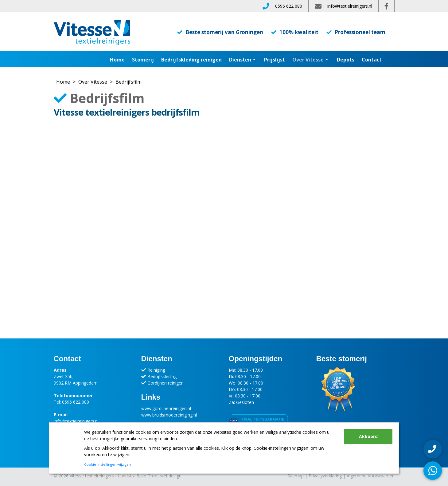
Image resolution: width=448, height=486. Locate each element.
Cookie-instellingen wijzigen (107, 464)
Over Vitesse (93, 82)
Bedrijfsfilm (129, 82)
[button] (255, 60)
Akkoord (368, 436)
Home (117, 60)
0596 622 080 (289, 6)
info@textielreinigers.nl (350, 6)
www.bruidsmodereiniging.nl (169, 415)
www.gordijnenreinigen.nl (166, 408)
